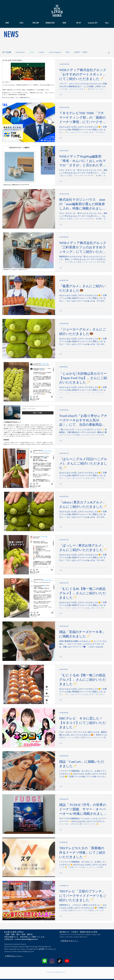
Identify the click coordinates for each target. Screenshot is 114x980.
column (42, 52)
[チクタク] (60, 961)
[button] (109, 53)
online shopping (55, 52)
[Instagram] (52, 961)
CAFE (68, 52)
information (20, 52)
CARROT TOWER (81, 52)
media (32, 52)
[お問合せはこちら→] (14, 956)
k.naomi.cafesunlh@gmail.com (26, 939)
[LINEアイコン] (45, 961)
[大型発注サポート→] (70, 941)
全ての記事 (7, 52)
